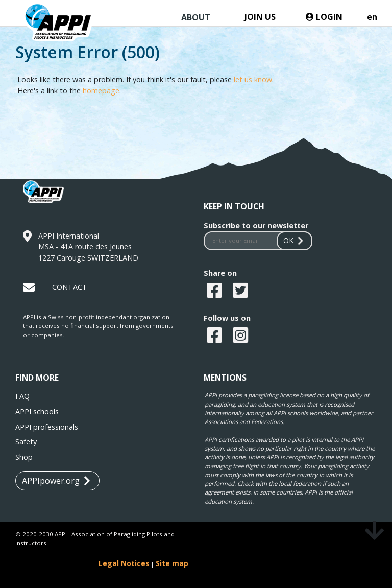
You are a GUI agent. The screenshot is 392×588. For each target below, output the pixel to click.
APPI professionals (47, 427)
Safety (26, 442)
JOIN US (260, 17)
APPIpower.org (56, 481)
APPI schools (37, 411)
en (372, 17)
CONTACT (70, 287)
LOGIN (324, 17)
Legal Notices (124, 563)
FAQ (22, 396)
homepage (101, 91)
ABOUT (196, 17)
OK (295, 240)
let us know (253, 79)
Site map (172, 563)
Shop (24, 457)
